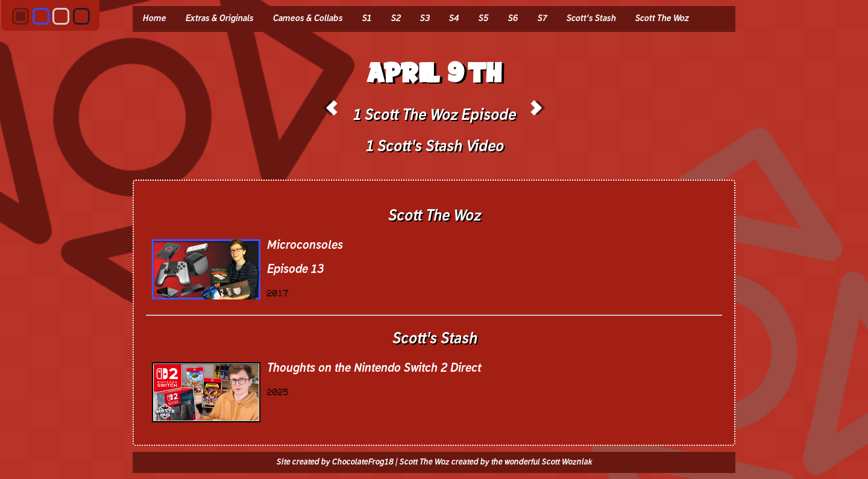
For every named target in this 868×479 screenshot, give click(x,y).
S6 (513, 19)
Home (154, 19)
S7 (542, 19)
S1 (366, 19)
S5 (483, 19)
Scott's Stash (591, 19)
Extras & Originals (219, 19)
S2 (395, 19)
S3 (424, 19)
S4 (454, 19)
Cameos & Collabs (307, 19)
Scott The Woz (662, 19)
